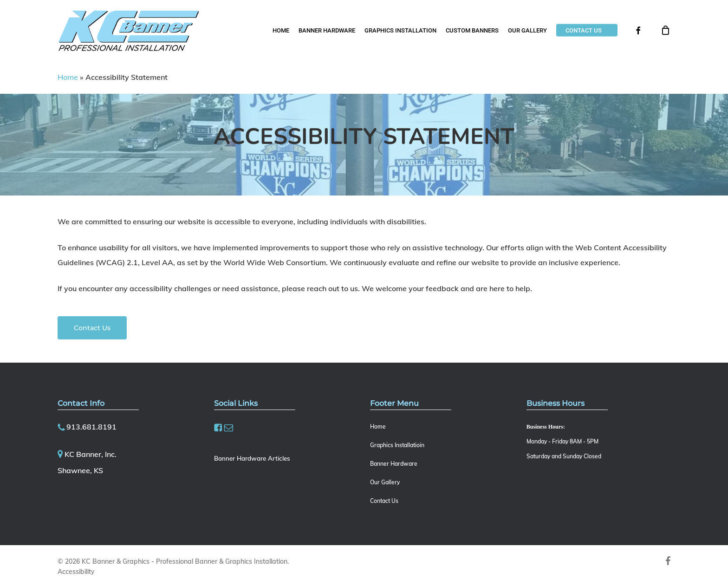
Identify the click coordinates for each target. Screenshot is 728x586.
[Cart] (665, 30)
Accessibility (76, 572)
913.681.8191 (91, 427)
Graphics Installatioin (397, 445)
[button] (92, 328)
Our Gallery (385, 482)
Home (68, 77)
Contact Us (384, 501)
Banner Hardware (394, 464)
